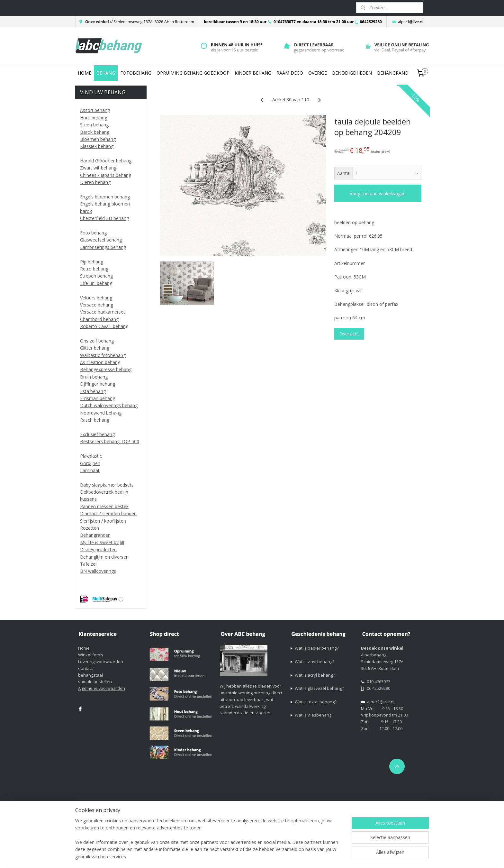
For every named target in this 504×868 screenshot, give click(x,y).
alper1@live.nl (381, 702)
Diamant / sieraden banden (108, 513)
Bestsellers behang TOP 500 (110, 441)
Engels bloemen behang (105, 197)
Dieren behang (95, 182)
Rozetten (90, 528)
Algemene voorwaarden (102, 688)
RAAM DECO (290, 73)
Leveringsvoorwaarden (101, 662)
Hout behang (94, 118)
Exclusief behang (97, 434)
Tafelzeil (89, 564)
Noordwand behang (101, 413)
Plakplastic (91, 456)
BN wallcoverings (98, 571)
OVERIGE (318, 73)
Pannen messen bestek (104, 506)
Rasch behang (95, 420)
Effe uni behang (96, 283)
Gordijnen (90, 463)
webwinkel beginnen (326, 804)
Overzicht (349, 334)
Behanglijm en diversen (104, 557)
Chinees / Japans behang (106, 175)
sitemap (288, 804)
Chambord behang (99, 319)
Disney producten (98, 549)
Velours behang (96, 298)
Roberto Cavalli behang (104, 326)
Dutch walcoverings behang (109, 405)
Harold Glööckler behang (106, 161)
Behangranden (95, 535)
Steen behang (94, 125)
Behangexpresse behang (106, 369)
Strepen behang (96, 276)
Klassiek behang (97, 146)
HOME (85, 73)
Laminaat (90, 470)
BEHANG (106, 73)
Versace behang (97, 305)
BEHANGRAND (393, 73)
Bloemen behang (98, 139)
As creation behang (100, 362)
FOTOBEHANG (136, 73)
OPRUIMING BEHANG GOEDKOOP (193, 73)
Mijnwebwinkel (382, 804)
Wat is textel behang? (316, 702)
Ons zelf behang (97, 341)
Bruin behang (94, 377)
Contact (85, 668)
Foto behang (93, 233)
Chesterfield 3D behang (104, 218)
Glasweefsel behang (101, 240)
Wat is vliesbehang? (314, 715)
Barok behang (95, 132)
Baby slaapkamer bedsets (107, 485)
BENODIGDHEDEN (352, 73)
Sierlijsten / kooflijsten (103, 521)
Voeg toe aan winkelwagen (378, 193)
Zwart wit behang (98, 168)
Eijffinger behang (98, 384)
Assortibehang (95, 110)
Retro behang (94, 269)
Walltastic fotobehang (103, 355)
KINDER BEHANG (253, 73)
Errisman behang (98, 398)
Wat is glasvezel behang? (319, 688)
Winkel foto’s (91, 655)
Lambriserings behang (103, 247)
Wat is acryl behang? (315, 675)
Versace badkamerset (103, 312)
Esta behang (93, 391)
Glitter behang (95, 348)
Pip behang (92, 262)
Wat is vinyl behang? (315, 662)
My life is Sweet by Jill (102, 542)
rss (301, 804)
